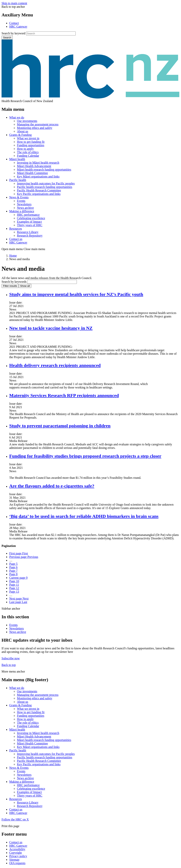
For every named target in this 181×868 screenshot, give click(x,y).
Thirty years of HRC (30, 225)
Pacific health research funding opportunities (45, 187)
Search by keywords (14, 282)
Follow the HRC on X (15, 819)
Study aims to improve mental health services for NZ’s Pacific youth (76, 294)
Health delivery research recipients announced (55, 365)
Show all (25, 286)
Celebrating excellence (31, 218)
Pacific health (18, 180)
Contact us (16, 239)
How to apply (25, 149)
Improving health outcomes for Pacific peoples (46, 183)
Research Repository (30, 236)
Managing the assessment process (38, 124)
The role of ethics (28, 152)
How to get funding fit (31, 142)
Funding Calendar (28, 156)
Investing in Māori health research (38, 163)
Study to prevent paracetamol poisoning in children (60, 426)
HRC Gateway (18, 27)
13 (14, 592)
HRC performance (28, 215)
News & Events (19, 197)
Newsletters (24, 204)
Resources (16, 229)
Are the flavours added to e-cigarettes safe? (52, 486)
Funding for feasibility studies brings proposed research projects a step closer (85, 456)
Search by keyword (13, 33)
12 (14, 588)
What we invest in (28, 138)
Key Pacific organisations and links (39, 194)
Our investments (27, 121)
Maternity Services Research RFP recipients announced (64, 395)
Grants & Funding (20, 135)
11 (14, 585)
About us (23, 131)
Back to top (9, 665)
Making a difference (22, 211)
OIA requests (17, 863)
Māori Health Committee (32, 173)
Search (7, 38)
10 (14, 581)
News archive (25, 208)
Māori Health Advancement (34, 166)
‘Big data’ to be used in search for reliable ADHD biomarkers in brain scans (84, 516)
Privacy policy (18, 856)
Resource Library (28, 232)
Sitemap (14, 860)
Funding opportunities (31, 145)
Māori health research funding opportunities (44, 170)
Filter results (10, 286)
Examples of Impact (29, 222)
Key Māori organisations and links (38, 176)
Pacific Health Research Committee (39, 190)
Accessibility (17, 849)
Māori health (17, 159)
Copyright (16, 853)
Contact (14, 23)
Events (21, 201)
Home (13, 256)
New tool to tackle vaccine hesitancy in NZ (51, 328)
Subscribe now (11, 658)
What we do (17, 117)
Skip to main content (14, 3)
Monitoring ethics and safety (35, 128)
